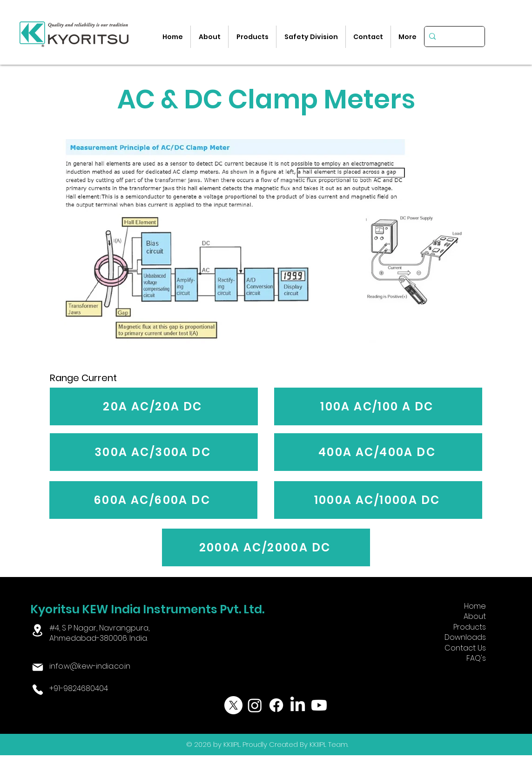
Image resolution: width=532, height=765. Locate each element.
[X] (233, 705)
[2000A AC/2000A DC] (266, 547)
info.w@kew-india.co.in (90, 666)
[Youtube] (319, 705)
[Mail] (37, 667)
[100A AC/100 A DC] (378, 406)
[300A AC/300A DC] (154, 452)
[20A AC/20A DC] (154, 406)
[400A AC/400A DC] (378, 452)
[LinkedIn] (298, 705)
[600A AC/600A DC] (153, 500)
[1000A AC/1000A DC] (378, 500)
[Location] (37, 630)
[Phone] (37, 690)
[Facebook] (276, 705)
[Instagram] (255, 705)
